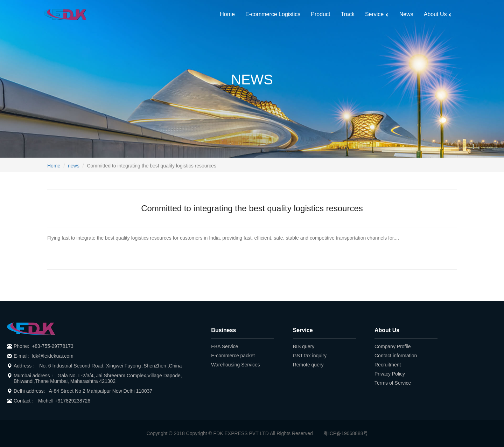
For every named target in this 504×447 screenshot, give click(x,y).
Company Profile (393, 346)
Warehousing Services (236, 365)
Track (348, 14)
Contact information (396, 356)
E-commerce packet (233, 356)
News (406, 14)
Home (227, 14)
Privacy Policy (390, 374)
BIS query (304, 346)
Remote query (308, 365)
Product (320, 14)
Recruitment (388, 365)
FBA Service (225, 346)
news (74, 166)
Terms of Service (393, 383)
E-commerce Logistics (273, 14)
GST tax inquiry (310, 356)
